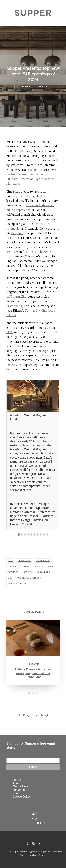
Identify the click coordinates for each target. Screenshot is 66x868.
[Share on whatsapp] (38, 715)
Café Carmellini (16, 297)
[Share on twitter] (24, 715)
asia (10, 560)
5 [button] (31, 535)
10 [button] (47, 535)
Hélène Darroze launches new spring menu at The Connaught (33, 666)
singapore (44, 572)
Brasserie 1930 (16, 306)
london (26, 566)
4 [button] (28, 535)
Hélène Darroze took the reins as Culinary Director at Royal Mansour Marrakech (30, 179)
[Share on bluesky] (42, 715)
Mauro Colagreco (46, 566)
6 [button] (34, 535)
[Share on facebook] (19, 715)
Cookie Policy (22, 797)
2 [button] (22, 535)
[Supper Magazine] (33, 13)
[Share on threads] (29, 715)
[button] (58, 13)
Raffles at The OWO (38, 252)
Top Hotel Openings (29, 578)
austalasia (24, 560)
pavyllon (13, 572)
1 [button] (19, 535)
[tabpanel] (33, 454)
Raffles (28, 572)
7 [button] (38, 535)
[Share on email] (47, 715)
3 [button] (25, 535)
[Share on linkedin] (33, 715)
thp (10, 578)
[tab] (19, 534)
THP (9, 332)
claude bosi (43, 560)
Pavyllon (17, 233)
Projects (44, 87)
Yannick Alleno (17, 584)
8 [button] (41, 535)
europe (12, 566)
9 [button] (44, 535)
